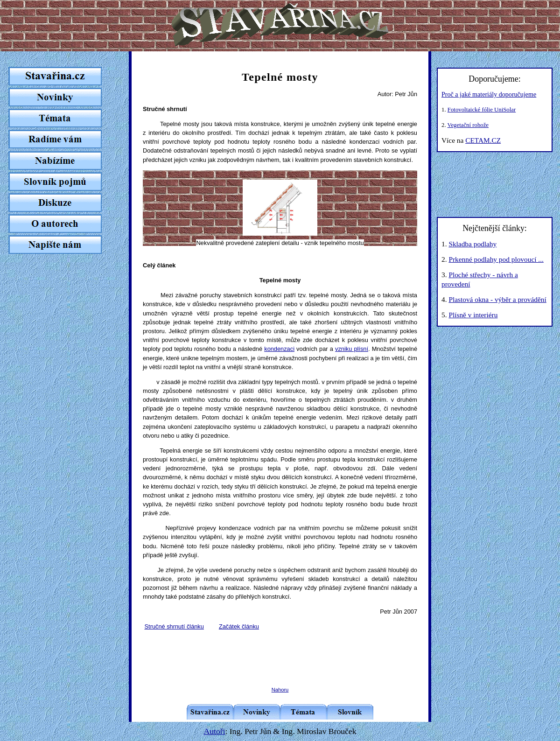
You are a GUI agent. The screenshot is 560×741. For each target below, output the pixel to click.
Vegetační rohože (468, 125)
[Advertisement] (280, 651)
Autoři (215, 731)
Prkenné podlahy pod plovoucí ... (496, 259)
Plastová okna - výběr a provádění (497, 299)
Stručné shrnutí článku (174, 626)
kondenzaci (279, 349)
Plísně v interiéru (473, 315)
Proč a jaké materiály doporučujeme (489, 94)
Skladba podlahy (472, 244)
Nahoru (280, 690)
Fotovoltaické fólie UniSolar (482, 110)
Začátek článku (239, 626)
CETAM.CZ (483, 140)
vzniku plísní (352, 349)
